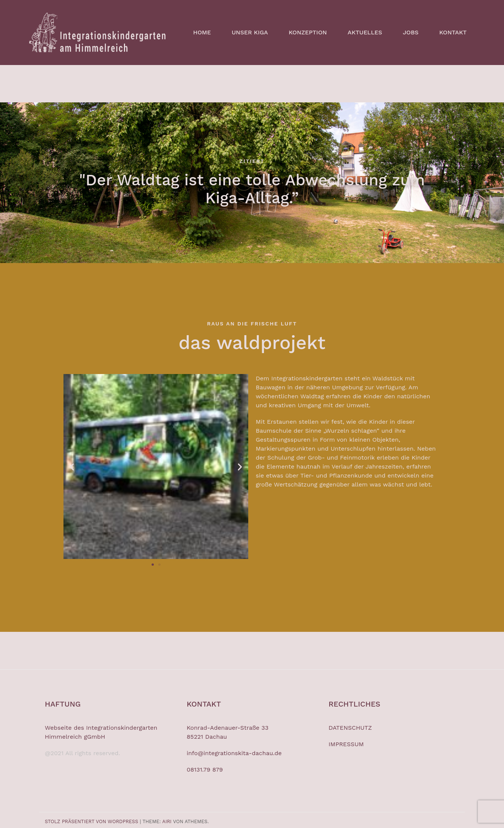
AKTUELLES (365, 32)
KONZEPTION (308, 32)
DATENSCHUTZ (350, 728)
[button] (72, 466)
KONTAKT (453, 32)
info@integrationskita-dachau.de (234, 753)
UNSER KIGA (250, 32)
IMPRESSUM (346, 744)
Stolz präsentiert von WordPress (91, 821)
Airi (167, 821)
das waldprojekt (252, 342)
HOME (202, 32)
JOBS (411, 32)
